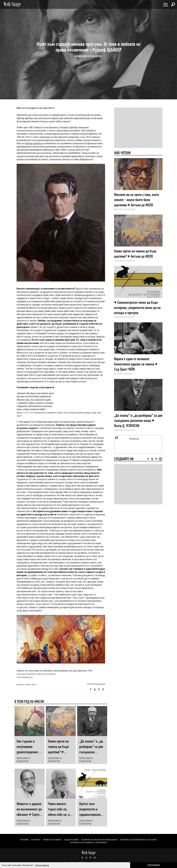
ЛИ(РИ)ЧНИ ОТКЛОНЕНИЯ (123, 374)
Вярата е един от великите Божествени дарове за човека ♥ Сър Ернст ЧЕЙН (136, 364)
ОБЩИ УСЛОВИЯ (69, 840)
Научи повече (42, 865)
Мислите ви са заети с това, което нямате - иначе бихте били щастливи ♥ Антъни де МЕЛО (137, 200)
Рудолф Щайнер (33, 143)
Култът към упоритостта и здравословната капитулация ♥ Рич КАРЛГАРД (92, 815)
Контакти (30, 840)
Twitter (95, 689)
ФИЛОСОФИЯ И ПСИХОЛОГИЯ (88, 56)
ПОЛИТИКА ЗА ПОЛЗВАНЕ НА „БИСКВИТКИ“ (89, 842)
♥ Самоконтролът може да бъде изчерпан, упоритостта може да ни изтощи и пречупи (137, 308)
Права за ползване (48, 840)
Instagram (103, 689)
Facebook (91, 689)
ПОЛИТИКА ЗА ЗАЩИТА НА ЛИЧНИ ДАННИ (100, 840)
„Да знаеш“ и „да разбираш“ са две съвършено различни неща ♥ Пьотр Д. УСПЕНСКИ (92, 752)
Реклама (17, 840)
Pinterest (91, 858)
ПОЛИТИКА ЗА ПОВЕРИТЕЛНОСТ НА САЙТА (144, 840)
